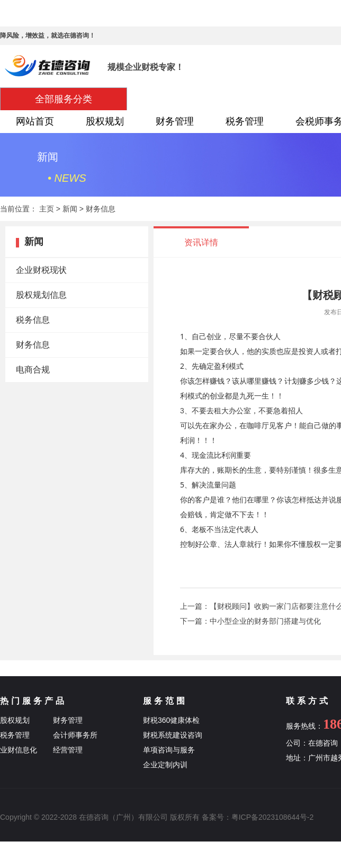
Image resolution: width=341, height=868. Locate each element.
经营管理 (68, 750)
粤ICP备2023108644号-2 (273, 817)
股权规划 (105, 121)
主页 (47, 209)
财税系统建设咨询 (173, 735)
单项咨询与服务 (169, 750)
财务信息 (101, 209)
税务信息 (33, 320)
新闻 (70, 209)
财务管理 (175, 121)
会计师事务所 (75, 735)
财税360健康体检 (171, 720)
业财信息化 (19, 750)
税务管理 (245, 121)
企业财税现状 (41, 270)
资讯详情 (201, 242)
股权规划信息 (41, 295)
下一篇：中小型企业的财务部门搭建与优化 (250, 621)
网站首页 (35, 121)
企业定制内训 (165, 765)
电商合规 (33, 370)
